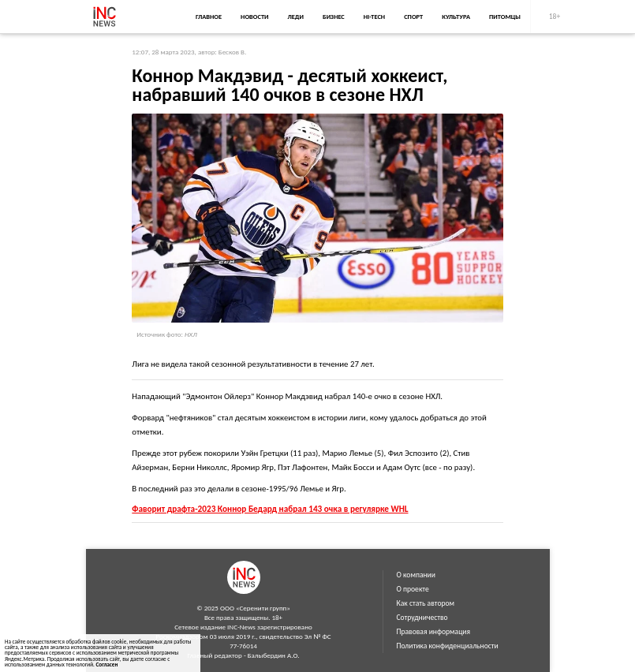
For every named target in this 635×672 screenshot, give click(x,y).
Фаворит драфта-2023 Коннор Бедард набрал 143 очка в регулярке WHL (270, 509)
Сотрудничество (422, 618)
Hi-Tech (374, 17)
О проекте (413, 589)
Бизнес (334, 17)
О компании (416, 575)
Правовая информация (434, 632)
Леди (296, 17)
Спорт (413, 17)
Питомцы (505, 17)
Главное (209, 17)
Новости (254, 17)
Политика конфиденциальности (448, 646)
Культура (456, 17)
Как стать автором (426, 603)
